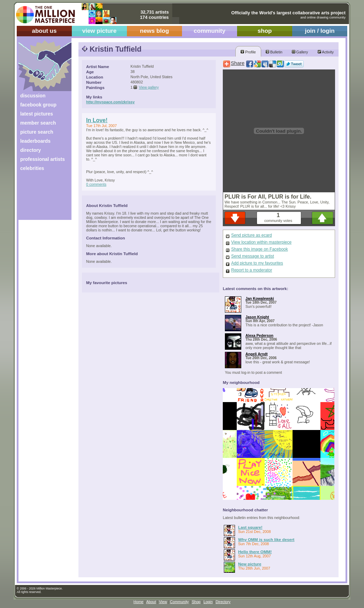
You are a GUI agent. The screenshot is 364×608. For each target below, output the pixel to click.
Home (138, 602)
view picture (100, 31)
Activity (326, 52)
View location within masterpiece (261, 242)
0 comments (96, 184)
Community (180, 602)
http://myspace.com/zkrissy (110, 102)
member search (38, 123)
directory (31, 150)
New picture (250, 564)
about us (44, 31)
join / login (320, 31)
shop (265, 31)
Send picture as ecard (252, 235)
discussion (33, 96)
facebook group (38, 105)
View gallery (149, 87)
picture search (37, 132)
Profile (248, 52)
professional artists (43, 159)
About (151, 602)
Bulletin (274, 52)
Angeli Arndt (257, 354)
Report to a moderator (252, 270)
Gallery (300, 52)
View (163, 602)
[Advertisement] (40, 198)
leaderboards (35, 141)
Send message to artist (253, 256)
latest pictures (37, 114)
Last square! (250, 527)
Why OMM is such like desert (266, 539)
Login (208, 602)
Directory (223, 602)
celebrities (32, 168)
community (210, 31)
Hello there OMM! (255, 552)
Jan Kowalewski (260, 298)
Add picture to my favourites (257, 263)
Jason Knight (257, 317)
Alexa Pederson (259, 335)
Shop (196, 602)
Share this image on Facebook (260, 249)
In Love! (97, 120)
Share (238, 63)
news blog (154, 31)
